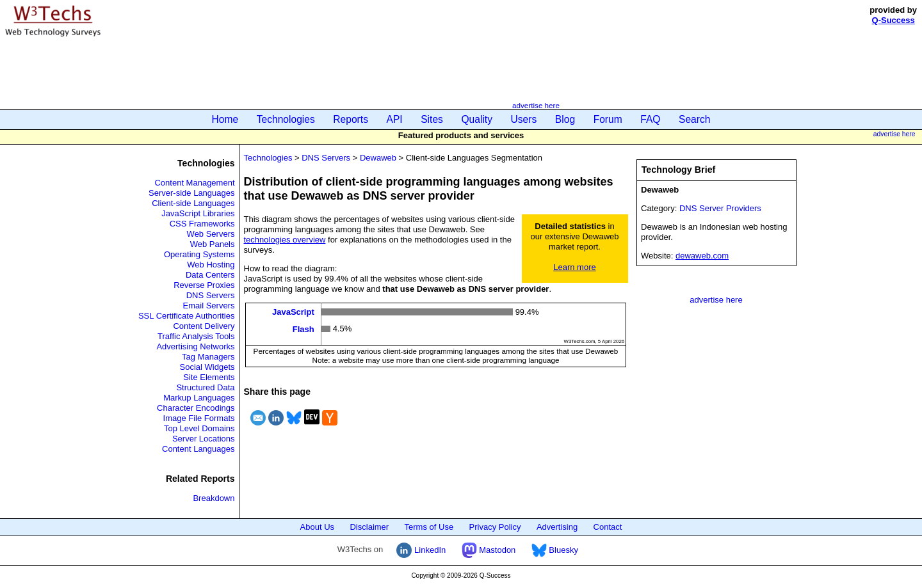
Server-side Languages (191, 193)
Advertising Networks (195, 346)
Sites (432, 119)
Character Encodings (196, 408)
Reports (351, 119)
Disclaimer (369, 527)
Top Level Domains (199, 428)
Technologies (286, 119)
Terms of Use (429, 527)
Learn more (574, 267)
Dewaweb (378, 158)
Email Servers (209, 306)
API (395, 119)
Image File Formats (199, 418)
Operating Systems (199, 254)
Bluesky (555, 550)
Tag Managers (208, 357)
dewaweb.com (702, 256)
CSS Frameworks (202, 224)
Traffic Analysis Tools (196, 336)
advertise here (536, 105)
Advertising (557, 527)
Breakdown (214, 498)
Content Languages (198, 449)
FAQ (650, 119)
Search (694, 119)
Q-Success (894, 20)
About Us (317, 527)
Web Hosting (211, 265)
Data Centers (210, 275)
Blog (565, 119)
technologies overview (285, 240)
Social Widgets (207, 367)
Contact (608, 527)
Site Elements (209, 377)
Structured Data (205, 387)
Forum (608, 119)
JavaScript (293, 312)
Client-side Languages (193, 203)
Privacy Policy (495, 527)
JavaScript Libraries (198, 213)
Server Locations (204, 439)
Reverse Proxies (204, 285)
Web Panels (213, 244)
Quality (477, 119)
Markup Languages (199, 398)
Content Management (194, 183)
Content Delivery (204, 326)
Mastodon (489, 550)
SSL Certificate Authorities (187, 316)
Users (524, 119)
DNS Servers (211, 295)
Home (225, 119)
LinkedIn (421, 550)
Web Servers (211, 234)
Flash (303, 329)
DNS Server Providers (720, 208)
